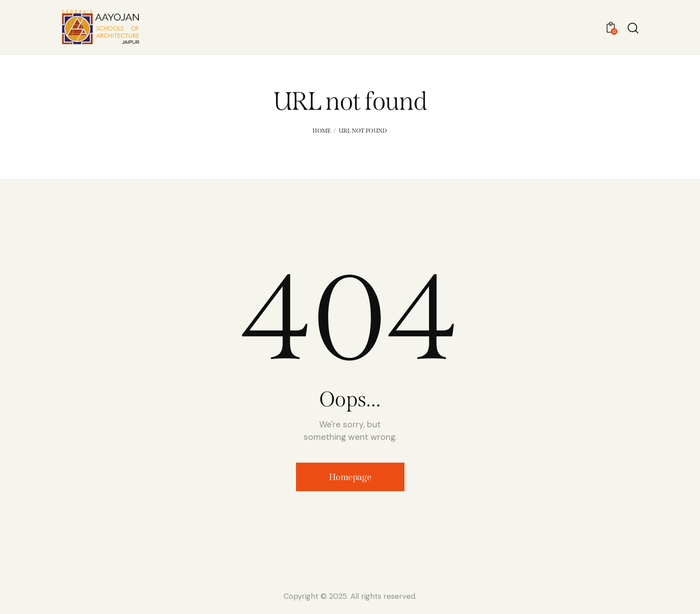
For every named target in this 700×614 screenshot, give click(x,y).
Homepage (350, 477)
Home (322, 131)
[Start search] (632, 28)
